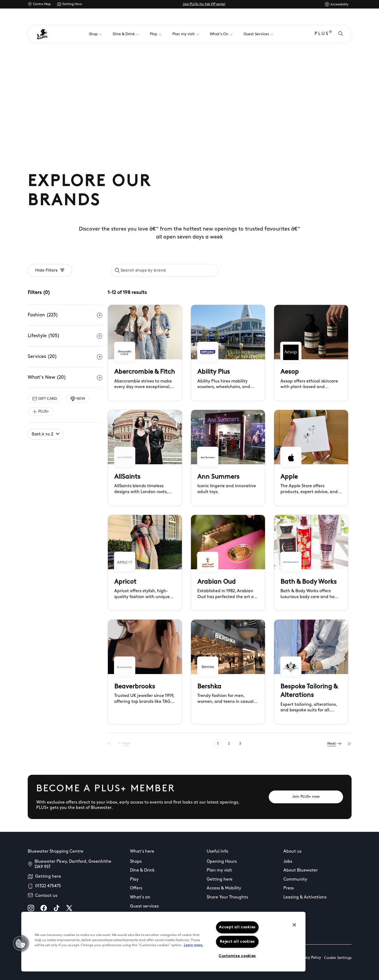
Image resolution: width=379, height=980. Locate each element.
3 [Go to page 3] (242, 744)
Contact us (46, 896)
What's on (140, 897)
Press (289, 888)
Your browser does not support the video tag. (189, 97)
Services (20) (65, 357)
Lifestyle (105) (65, 336)
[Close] (294, 925)
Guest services (144, 906)
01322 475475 (48, 886)
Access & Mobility (224, 888)
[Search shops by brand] (167, 271)
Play (134, 880)
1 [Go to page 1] (219, 744)
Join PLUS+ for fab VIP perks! (204, 4)
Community (295, 880)
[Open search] (341, 34)
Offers (136, 888)
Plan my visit (219, 870)
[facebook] (44, 908)
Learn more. (193, 945)
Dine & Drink (142, 870)
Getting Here (72, 4)
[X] (69, 908)
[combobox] (165, 271)
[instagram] (31, 908)
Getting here (48, 877)
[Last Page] (350, 744)
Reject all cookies (237, 942)
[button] (21, 943)
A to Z (46, 434)
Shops (136, 862)
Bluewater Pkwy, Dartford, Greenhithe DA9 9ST (73, 864)
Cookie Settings (338, 958)
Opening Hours (222, 862)
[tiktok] (56, 908)
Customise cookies (237, 956)
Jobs (288, 862)
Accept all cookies (237, 927)
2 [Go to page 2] (231, 744)
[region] (163, 942)
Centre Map (42, 4)
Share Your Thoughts (227, 897)
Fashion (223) (65, 315)
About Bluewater (301, 870)
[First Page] (113, 744)
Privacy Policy (309, 958)
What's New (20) (65, 378)
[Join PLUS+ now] (306, 797)
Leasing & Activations (305, 897)
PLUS (323, 34)
